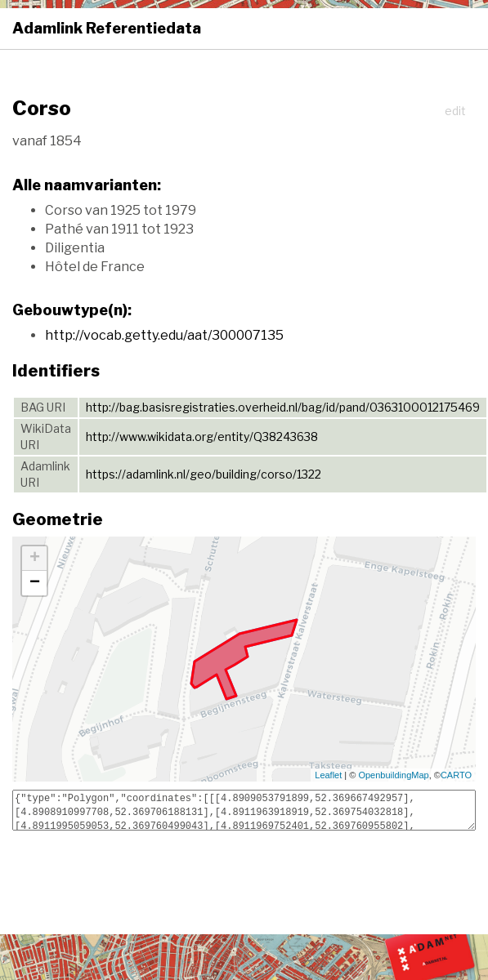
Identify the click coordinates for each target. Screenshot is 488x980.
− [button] (35, 583)
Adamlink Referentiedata (107, 28)
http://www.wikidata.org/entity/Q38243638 (202, 437)
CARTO (456, 775)
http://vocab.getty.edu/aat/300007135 (164, 335)
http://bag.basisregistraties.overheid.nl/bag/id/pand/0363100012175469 (283, 407)
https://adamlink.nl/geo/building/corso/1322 (204, 474)
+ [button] (35, 559)
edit (455, 111)
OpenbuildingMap (393, 775)
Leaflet (328, 775)
